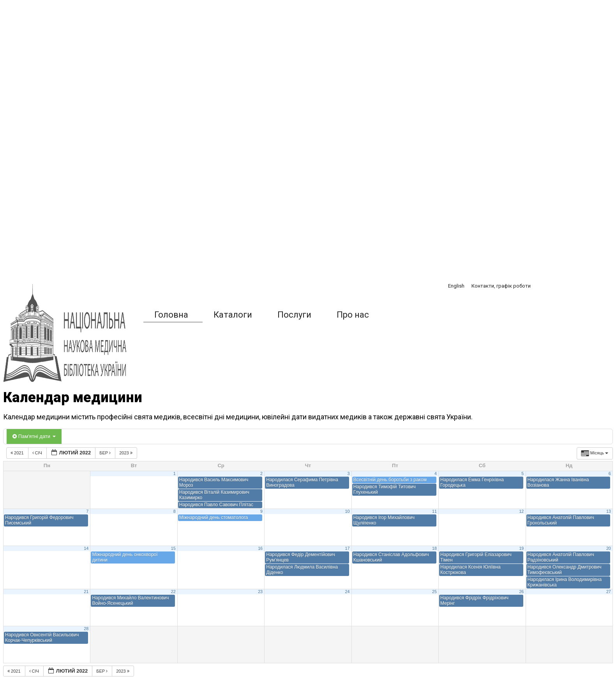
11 (434, 511)
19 (521, 548)
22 (173, 592)
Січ (38, 453)
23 (260, 592)
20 (609, 548)
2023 (126, 453)
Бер (106, 453)
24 (348, 592)
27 (609, 592)
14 (86, 548)
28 (86, 629)
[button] (399, 315)
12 (521, 511)
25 (434, 592)
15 (173, 548)
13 (609, 511)
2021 (18, 453)
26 (521, 592)
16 (260, 548)
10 (348, 511)
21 (86, 592)
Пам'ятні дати (34, 436)
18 (434, 548)
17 (348, 548)
